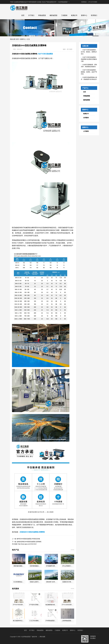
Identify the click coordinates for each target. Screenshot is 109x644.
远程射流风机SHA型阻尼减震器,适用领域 (29, 542)
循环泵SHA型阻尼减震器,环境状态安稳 (28, 539)
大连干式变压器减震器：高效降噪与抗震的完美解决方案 (89, 59)
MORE (72, 550)
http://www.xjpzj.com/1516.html (27, 544)
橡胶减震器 (53, 15)
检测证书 (74, 15)
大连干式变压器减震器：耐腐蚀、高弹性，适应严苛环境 (89, 72)
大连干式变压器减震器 (45, 54)
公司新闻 (86, 131)
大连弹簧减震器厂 (26, 637)
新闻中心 (84, 15)
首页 (23, 15)
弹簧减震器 (42, 15)
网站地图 (42, 637)
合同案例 (86, 118)
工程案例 (64, 15)
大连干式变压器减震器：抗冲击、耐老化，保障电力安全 (89, 52)
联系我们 (94, 15)
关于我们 (31, 15)
